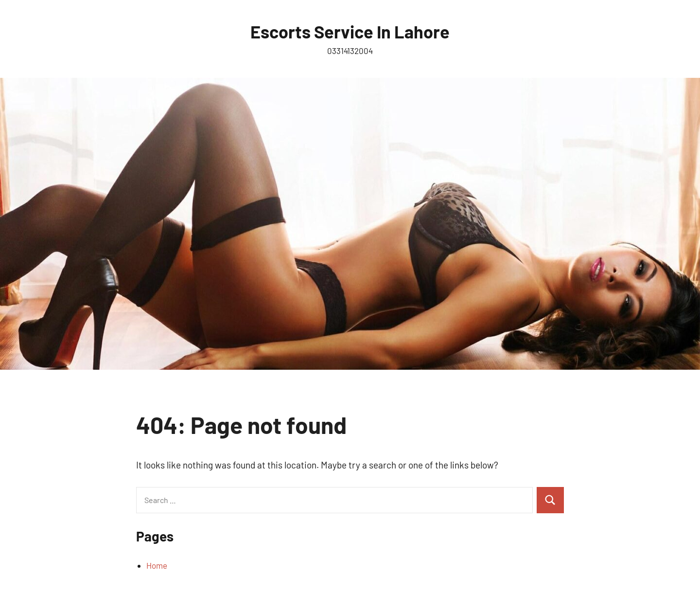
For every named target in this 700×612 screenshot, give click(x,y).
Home (157, 565)
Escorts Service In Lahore (350, 31)
